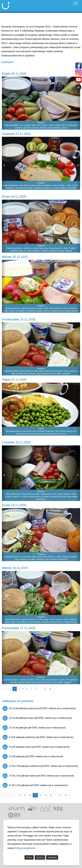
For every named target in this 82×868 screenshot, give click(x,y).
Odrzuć (29, 857)
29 (46, 795)
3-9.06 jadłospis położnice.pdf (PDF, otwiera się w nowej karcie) (38, 737)
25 (25, 795)
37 (45, 689)
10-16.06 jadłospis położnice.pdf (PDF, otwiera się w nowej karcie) (39, 708)
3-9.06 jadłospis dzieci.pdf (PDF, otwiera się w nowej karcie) (36, 747)
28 (40, 795)
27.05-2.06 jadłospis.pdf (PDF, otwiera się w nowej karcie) (35, 785)
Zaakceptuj (52, 857)
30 (51, 795)
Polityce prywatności (25, 848)
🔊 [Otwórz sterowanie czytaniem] (78, 87)
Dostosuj (40, 857)
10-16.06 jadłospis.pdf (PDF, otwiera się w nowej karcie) (34, 728)
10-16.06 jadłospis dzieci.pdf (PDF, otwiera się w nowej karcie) (37, 718)
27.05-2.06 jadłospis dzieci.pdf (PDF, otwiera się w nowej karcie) (38, 776)
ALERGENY (8, 62)
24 (20, 795)
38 (50, 689)
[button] (4, 103)
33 (61, 795)
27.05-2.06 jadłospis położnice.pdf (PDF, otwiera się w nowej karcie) (40, 766)
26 (30, 795)
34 (66, 795)
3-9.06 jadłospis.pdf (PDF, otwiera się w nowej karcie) (33, 756)
